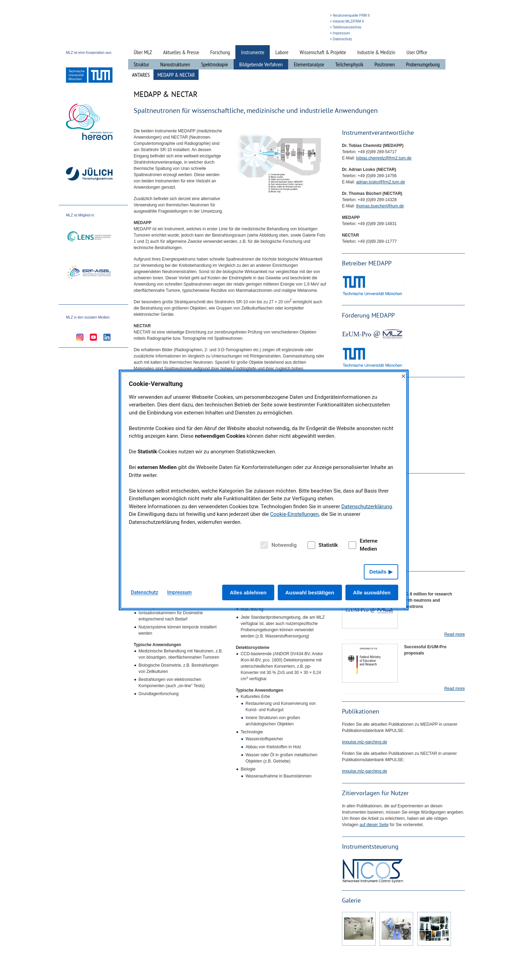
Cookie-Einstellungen (294, 514)
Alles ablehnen (248, 592)
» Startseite (278, 39)
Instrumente (253, 52)
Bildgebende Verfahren (261, 64)
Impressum (179, 592)
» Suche (297, 39)
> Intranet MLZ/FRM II (347, 21)
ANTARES (141, 75)
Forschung (220, 52)
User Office (417, 52)
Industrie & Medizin (376, 52)
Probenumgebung (423, 64)
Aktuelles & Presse (181, 52)
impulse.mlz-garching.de (365, 742)
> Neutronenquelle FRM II (350, 15)
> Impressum (340, 33)
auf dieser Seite (374, 825)
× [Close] (403, 376)
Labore (282, 52)
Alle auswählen (372, 592)
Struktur (141, 64)
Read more (455, 634)
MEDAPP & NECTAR (176, 75)
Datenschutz (144, 592)
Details (378, 572)
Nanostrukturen (175, 64)
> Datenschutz (341, 39)
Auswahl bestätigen (310, 592)
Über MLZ (143, 52)
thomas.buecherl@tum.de (380, 206)
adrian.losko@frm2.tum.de (381, 182)
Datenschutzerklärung (367, 507)
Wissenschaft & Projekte (323, 52)
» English (314, 39)
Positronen (384, 64)
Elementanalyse (309, 64)
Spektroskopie (215, 64)
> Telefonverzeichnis (346, 27)
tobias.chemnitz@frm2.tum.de (384, 158)
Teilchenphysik (349, 64)
